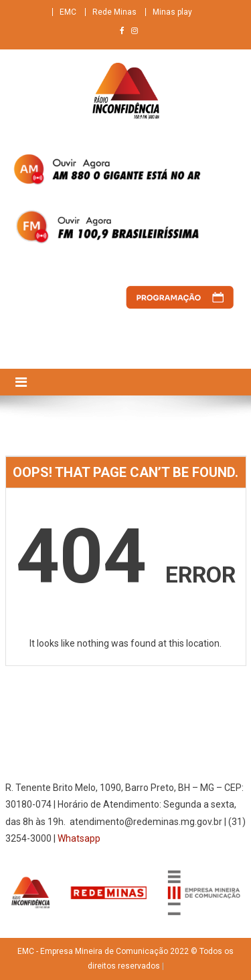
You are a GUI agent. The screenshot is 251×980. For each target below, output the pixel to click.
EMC (68, 12)
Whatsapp (79, 838)
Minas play (172, 12)
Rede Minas (114, 12)
